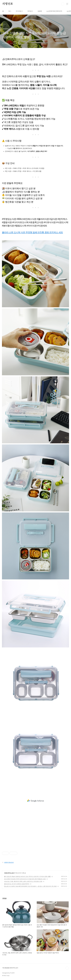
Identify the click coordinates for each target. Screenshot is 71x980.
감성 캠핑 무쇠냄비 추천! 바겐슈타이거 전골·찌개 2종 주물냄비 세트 (25, 879)
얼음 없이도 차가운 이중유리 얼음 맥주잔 (17, 884)
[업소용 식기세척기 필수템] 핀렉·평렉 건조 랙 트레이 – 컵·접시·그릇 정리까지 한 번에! (30, 886)
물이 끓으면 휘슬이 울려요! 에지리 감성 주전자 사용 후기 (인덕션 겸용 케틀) (27, 876)
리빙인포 (8, 4)
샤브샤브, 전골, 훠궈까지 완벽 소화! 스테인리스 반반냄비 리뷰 (23, 881)
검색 (63, 4)
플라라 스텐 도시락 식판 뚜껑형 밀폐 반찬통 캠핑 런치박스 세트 (32, 232)
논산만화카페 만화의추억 (54, 11)
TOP (67, 968)
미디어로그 (19, 11)
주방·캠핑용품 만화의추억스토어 (10, 968)
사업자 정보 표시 (8, 862)
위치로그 (30, 11)
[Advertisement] (35, 801)
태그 (10, 11)
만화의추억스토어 (9, 873)
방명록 (40, 11)
